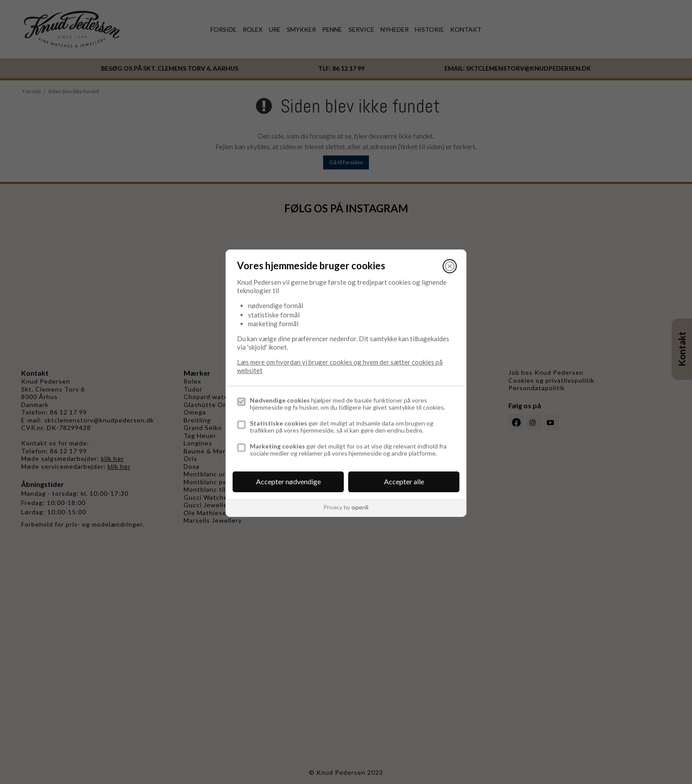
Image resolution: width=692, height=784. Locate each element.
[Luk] (450, 266)
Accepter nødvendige (288, 481)
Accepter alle (404, 481)
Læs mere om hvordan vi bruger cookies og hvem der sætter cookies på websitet (340, 366)
